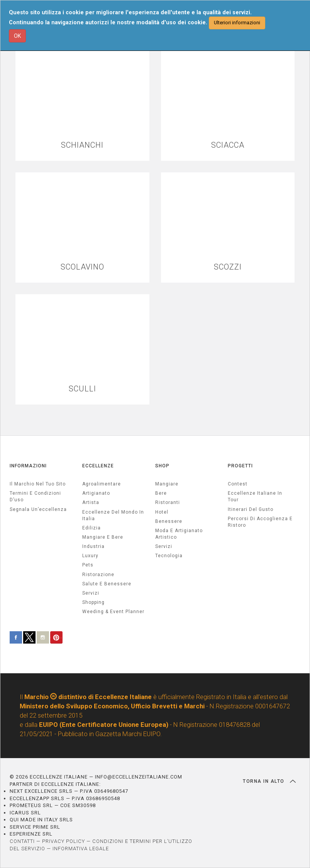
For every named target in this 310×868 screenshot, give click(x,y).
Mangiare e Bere (103, 537)
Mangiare (167, 484)
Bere (161, 493)
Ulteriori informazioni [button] (237, 23)
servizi (91, 593)
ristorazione (98, 575)
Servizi (164, 546)
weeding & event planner (113, 612)
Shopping (93, 602)
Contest (238, 484)
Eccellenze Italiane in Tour (255, 496)
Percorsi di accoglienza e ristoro (260, 522)
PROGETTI (240, 466)
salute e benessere (107, 584)
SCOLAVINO (82, 267)
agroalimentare (102, 484)
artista (91, 502)
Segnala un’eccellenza (38, 509)
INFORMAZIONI (28, 466)
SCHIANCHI (82, 145)
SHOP (162, 466)
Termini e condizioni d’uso (35, 496)
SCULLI (82, 389)
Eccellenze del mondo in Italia (113, 515)
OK (17, 36)
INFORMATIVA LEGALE (81, 849)
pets (88, 565)
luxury (90, 556)
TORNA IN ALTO (269, 781)
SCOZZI (228, 267)
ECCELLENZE (98, 466)
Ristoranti (168, 502)
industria (93, 546)
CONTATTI (22, 841)
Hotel (162, 512)
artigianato (96, 493)
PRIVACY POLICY (64, 841)
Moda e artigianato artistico (179, 534)
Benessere (169, 521)
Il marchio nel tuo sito (38, 484)
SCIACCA (228, 145)
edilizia (91, 528)
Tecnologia (169, 556)
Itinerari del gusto (251, 509)
